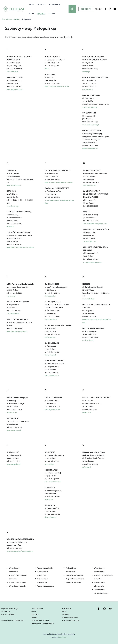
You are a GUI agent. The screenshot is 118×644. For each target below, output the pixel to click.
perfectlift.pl (87, 412)
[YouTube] (115, 9)
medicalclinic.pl (88, 340)
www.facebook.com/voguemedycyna (21, 551)
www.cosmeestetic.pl (90, 148)
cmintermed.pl (88, 89)
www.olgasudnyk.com (53, 410)
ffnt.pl (47, 69)
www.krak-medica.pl (52, 376)
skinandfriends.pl (51, 517)
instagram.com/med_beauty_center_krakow (97, 321)
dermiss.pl (11, 227)
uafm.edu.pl (87, 467)
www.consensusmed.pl (91, 125)
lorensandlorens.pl (90, 185)
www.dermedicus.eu (14, 185)
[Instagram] (110, 9)
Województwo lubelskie (18, 582)
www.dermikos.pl (13, 206)
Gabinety (41, 13)
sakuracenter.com (13, 314)
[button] (72, 9)
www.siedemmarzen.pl (53, 482)
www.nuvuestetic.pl (14, 430)
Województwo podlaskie (75, 575)
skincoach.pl (49, 500)
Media (31, 13)
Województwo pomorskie (75, 579)
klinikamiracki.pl (51, 355)
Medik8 (34, 617)
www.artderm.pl (13, 72)
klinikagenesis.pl (51, 296)
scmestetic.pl (49, 464)
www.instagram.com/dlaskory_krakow (21, 249)
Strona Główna (7, 19)
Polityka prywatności (70, 617)
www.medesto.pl (89, 299)
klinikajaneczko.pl (51, 320)
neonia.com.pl (12, 412)
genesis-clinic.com (90, 241)
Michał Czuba (62, 637)
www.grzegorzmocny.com (93, 262)
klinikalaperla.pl (51, 337)
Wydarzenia (55, 4)
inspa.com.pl (11, 296)
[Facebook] (105, 9)
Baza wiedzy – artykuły (40, 620)
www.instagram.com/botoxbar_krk (58, 86)
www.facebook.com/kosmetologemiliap (59, 184)
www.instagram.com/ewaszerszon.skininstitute (59, 205)
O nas (31, 4)
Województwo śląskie (74, 582)
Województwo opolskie (46, 586)
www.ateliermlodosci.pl (15, 89)
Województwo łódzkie (46, 568)
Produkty (41, 4)
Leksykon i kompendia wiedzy (43, 623)
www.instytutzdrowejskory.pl (18, 331)
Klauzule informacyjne (70, 620)
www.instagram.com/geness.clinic (96, 224)
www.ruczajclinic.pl (14, 464)
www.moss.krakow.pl (90, 107)
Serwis (52, 13)
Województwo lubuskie (18, 586)
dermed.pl (86, 72)
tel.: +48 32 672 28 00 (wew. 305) (13, 621)
